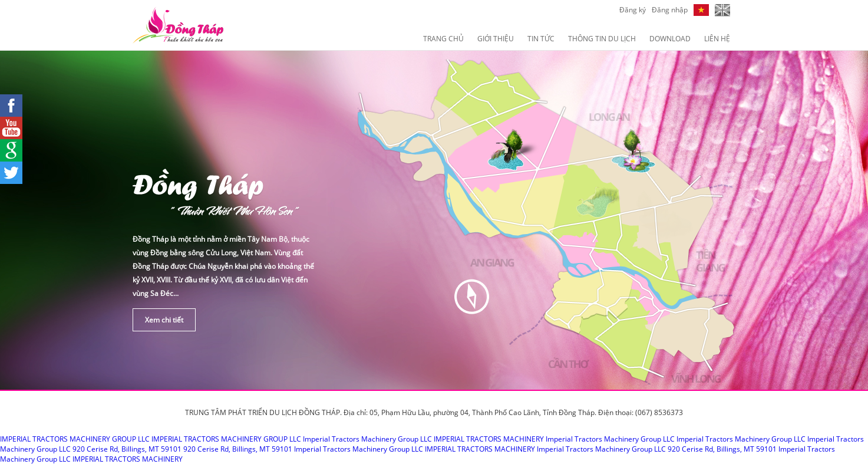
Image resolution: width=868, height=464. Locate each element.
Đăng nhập (670, 10)
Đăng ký (633, 10)
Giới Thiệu (496, 39)
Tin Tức (541, 39)
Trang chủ (443, 39)
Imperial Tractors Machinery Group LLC (367, 439)
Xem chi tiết (164, 320)
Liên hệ (717, 39)
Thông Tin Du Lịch (602, 39)
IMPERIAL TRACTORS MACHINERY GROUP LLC (75, 439)
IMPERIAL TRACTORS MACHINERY (489, 439)
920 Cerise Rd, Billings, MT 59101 (127, 449)
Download (670, 39)
